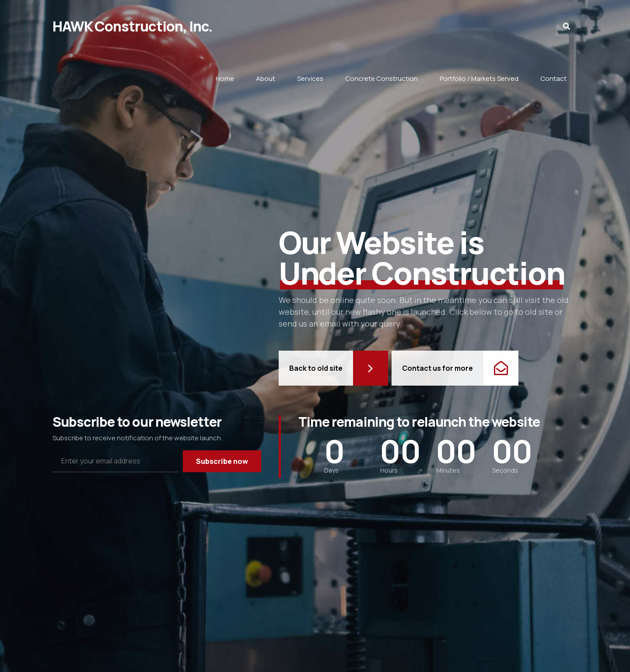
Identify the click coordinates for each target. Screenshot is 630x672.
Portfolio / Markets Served (479, 78)
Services (310, 78)
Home (225, 78)
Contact (553, 78)
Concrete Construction (381, 78)
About (266, 78)
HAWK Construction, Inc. (133, 26)
